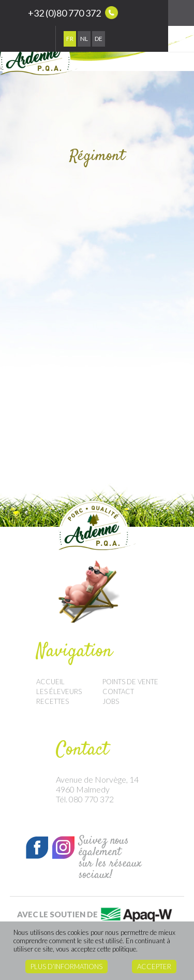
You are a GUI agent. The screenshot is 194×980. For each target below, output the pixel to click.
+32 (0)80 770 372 (73, 13)
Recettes (53, 701)
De (99, 39)
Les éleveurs (59, 691)
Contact (118, 691)
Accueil (50, 682)
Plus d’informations (66, 967)
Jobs (111, 701)
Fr (70, 39)
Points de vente (130, 682)
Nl (84, 39)
